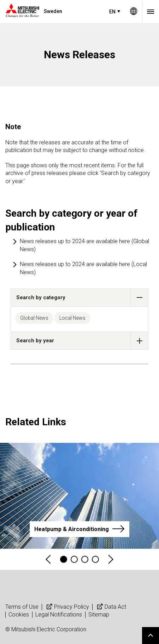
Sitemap (99, 615)
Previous (49, 559)
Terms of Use (22, 607)
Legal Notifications (59, 615)
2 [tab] (74, 559)
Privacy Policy (67, 607)
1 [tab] (64, 559)
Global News (34, 318)
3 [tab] (85, 559)
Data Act (111, 607)
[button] (139, 298)
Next (110, 559)
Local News (72, 318)
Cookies (19, 615)
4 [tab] (95, 559)
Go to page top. (151, 636)
